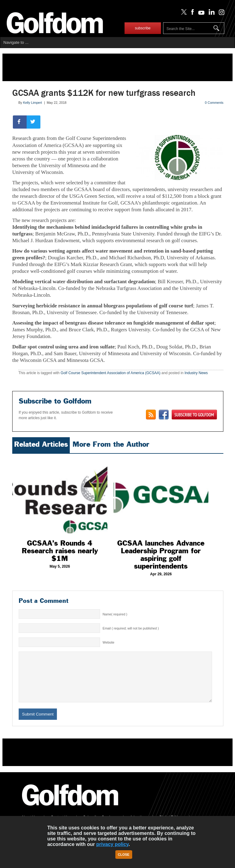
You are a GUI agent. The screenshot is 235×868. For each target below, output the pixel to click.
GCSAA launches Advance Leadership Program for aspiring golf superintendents (161, 555)
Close (124, 855)
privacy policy (112, 844)
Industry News (196, 373)
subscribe (143, 28)
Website (108, 642)
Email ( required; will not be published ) (131, 628)
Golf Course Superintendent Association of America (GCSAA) (110, 373)
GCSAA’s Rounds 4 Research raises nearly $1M (60, 551)
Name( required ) (115, 614)
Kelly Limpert (32, 103)
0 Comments (214, 103)
